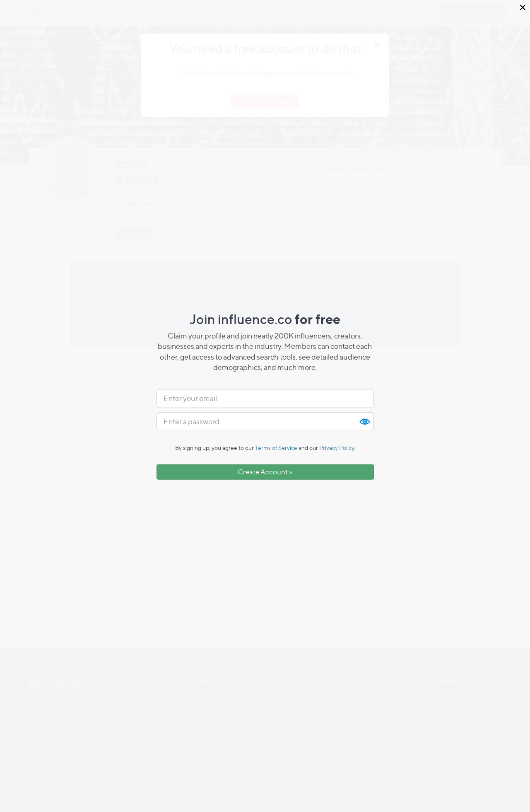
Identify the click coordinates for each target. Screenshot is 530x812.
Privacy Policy (337, 448)
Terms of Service (276, 448)
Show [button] (364, 422)
